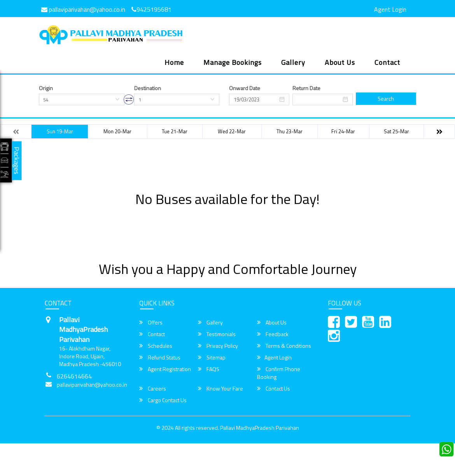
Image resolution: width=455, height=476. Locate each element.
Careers (153, 389)
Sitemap (212, 357)
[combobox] (82, 99)
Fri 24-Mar (343, 131)
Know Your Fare (220, 389)
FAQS (209, 369)
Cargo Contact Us (163, 400)
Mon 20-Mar (117, 131)
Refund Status (160, 357)
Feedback (273, 334)
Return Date (306, 88)
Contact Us (274, 389)
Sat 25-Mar (396, 131)
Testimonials (217, 334)
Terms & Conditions (284, 346)
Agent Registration (165, 369)
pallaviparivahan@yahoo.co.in (83, 9)
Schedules (156, 346)
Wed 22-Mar (232, 131)
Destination (148, 88)
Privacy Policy (218, 346)
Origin (46, 88)
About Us (340, 62)
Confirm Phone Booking (279, 373)
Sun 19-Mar (60, 131)
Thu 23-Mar (290, 131)
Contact (387, 62)
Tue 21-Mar (175, 131)
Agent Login (390, 9)
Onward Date (245, 88)
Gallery (293, 62)
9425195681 (151, 9)
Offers (151, 323)
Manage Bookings (233, 62)
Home (174, 62)
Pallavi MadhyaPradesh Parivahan (260, 428)
